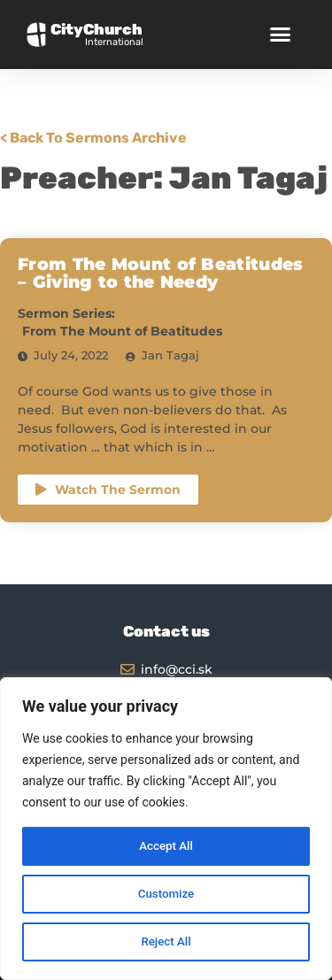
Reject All (166, 942)
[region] (166, 829)
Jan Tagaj (170, 355)
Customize (166, 894)
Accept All (166, 846)
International (114, 42)
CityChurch (97, 29)
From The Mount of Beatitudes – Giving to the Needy (160, 274)
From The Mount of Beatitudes (122, 331)
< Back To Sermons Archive (93, 138)
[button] (280, 35)
